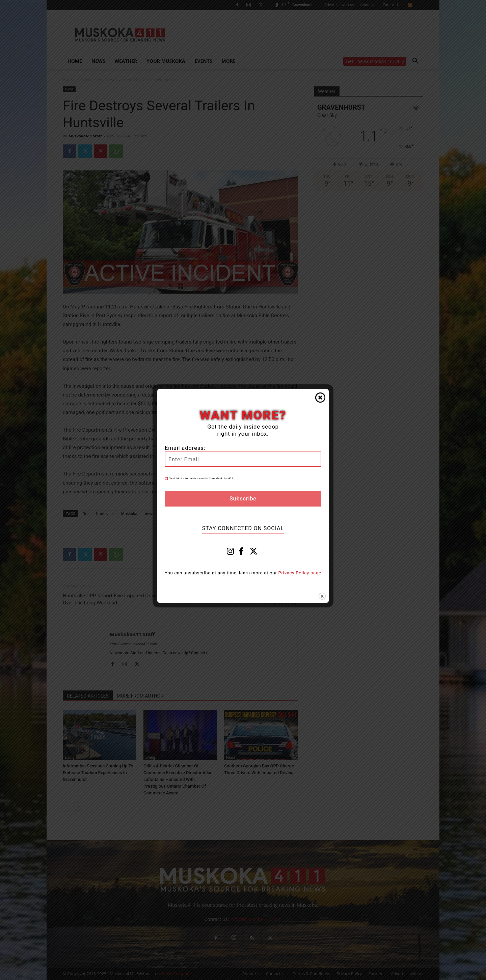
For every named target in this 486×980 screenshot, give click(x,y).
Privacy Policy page (300, 573)
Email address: (185, 448)
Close (320, 398)
